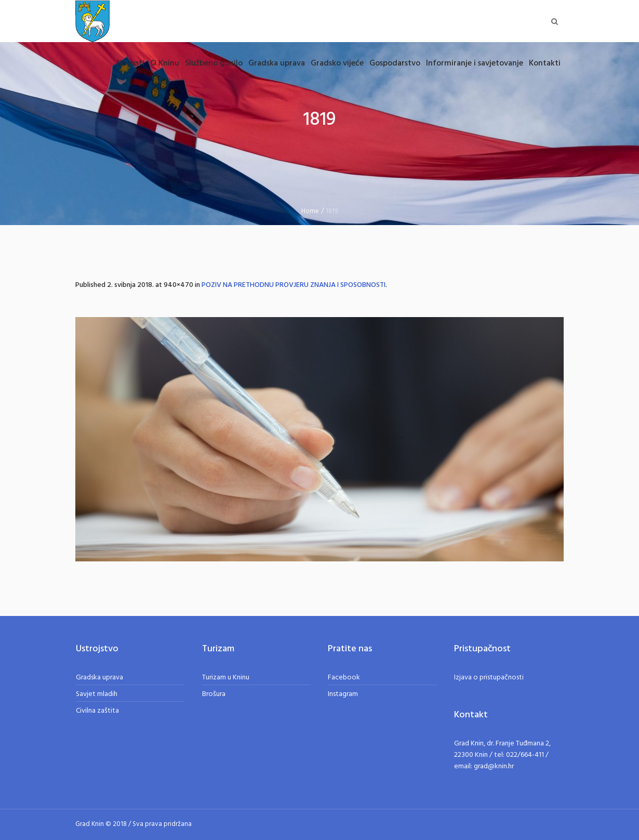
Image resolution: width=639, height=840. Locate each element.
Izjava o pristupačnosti (489, 678)
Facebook (344, 678)
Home (310, 211)
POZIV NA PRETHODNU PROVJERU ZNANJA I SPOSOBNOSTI (294, 285)
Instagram (343, 694)
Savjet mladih (97, 694)
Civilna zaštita (97, 711)
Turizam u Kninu (226, 678)
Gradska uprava (99, 678)
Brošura (214, 694)
